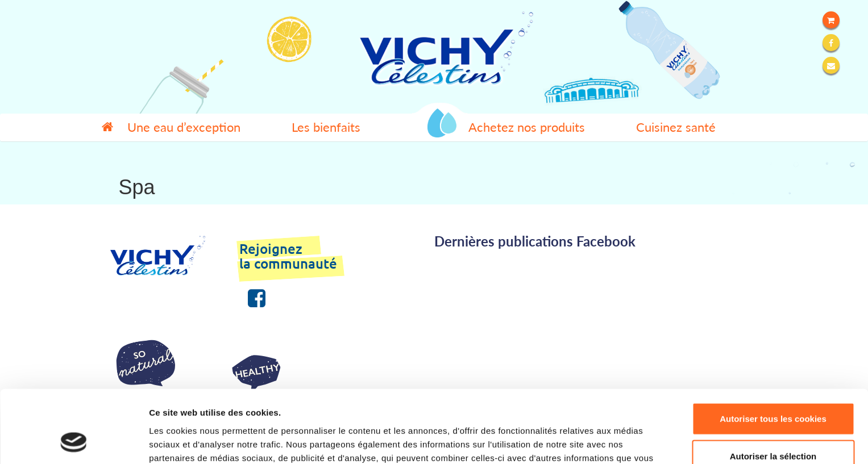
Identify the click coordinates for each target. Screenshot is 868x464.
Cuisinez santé (676, 127)
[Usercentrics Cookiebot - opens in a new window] (74, 442)
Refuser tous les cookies (773, 427)
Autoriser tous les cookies (773, 352)
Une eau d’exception (184, 127)
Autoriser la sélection (773, 390)
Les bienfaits (326, 127)
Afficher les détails (626, 442)
